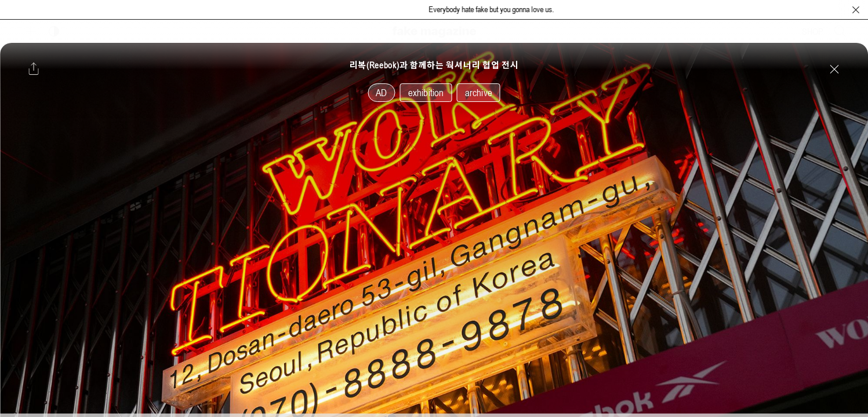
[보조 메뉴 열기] (31, 31)
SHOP (813, 31)
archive (479, 93)
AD (381, 93)
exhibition (426, 93)
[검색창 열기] (840, 31)
